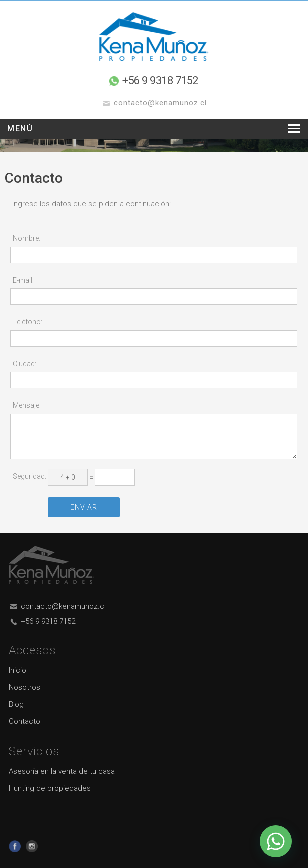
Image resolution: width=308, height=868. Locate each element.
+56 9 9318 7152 (160, 80)
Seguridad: (30, 476)
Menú (20, 128)
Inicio (18, 670)
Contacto (25, 721)
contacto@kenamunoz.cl (63, 606)
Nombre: (27, 238)
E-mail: (23, 280)
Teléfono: (28, 322)
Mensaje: (27, 405)
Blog (16, 704)
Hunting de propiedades (50, 788)
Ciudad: (25, 364)
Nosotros (25, 687)
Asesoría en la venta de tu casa (62, 771)
